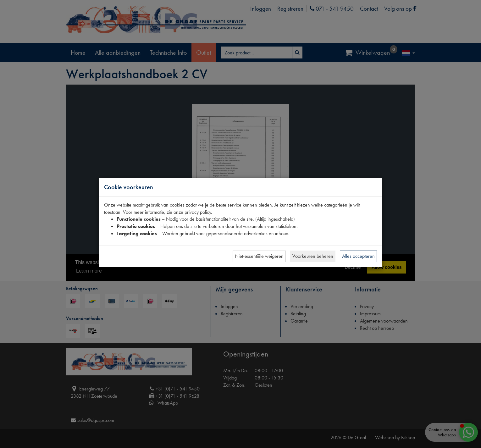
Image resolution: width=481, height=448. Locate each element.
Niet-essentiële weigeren (259, 256)
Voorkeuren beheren (313, 256)
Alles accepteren (358, 256)
